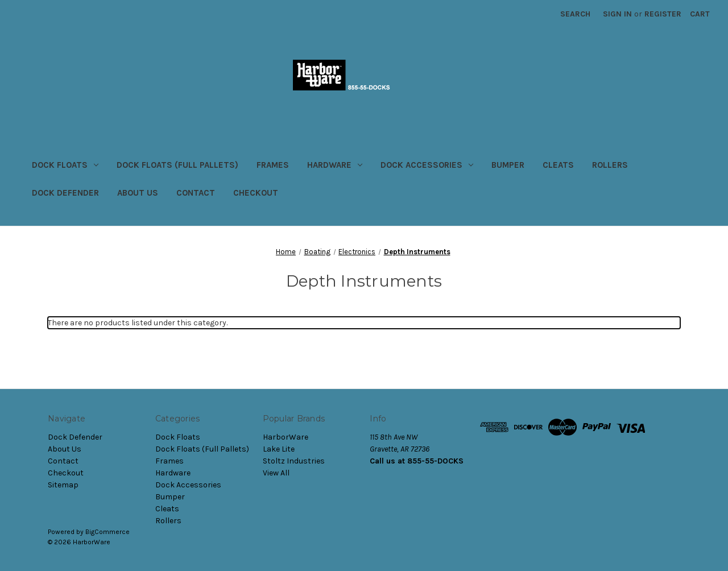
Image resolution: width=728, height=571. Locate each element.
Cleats (558, 165)
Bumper (508, 165)
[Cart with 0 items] (700, 14)
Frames (273, 165)
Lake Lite (279, 449)
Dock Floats (65, 165)
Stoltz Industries (294, 461)
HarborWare (286, 437)
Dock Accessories (427, 165)
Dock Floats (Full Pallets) (177, 165)
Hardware (335, 165)
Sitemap (63, 485)
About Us (138, 193)
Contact (196, 193)
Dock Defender (65, 193)
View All (276, 473)
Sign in (617, 14)
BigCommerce (107, 532)
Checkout (256, 193)
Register (663, 14)
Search (575, 14)
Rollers (610, 165)
